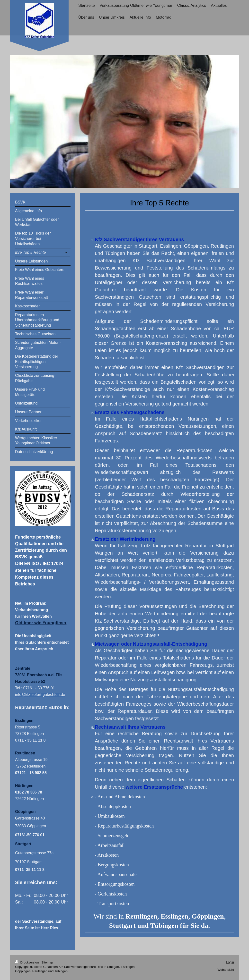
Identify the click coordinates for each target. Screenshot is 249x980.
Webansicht (226, 970)
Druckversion (27, 962)
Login (230, 962)
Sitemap (47, 962)
